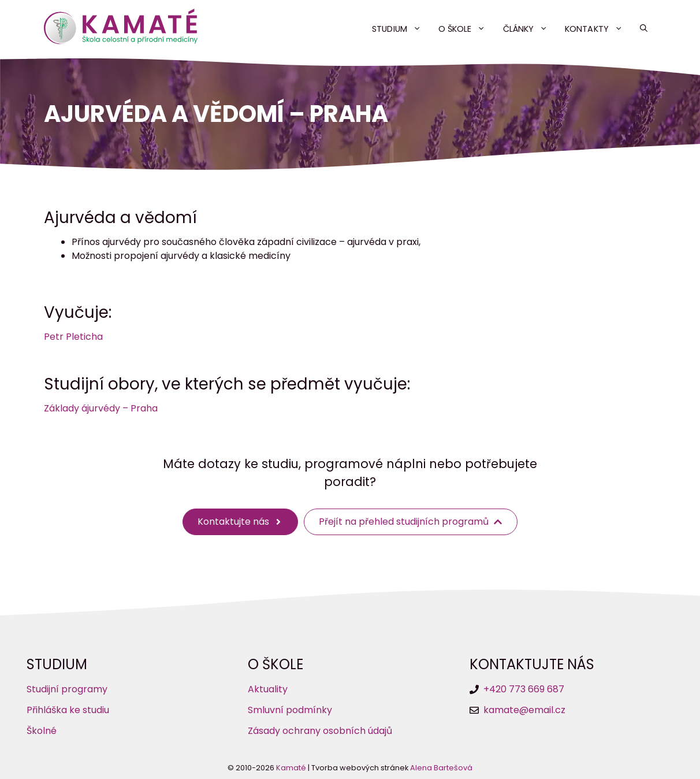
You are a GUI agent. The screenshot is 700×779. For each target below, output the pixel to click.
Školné (42, 731)
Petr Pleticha (73, 337)
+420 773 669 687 (524, 689)
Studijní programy (67, 689)
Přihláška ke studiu (68, 710)
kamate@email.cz (524, 710)
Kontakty (598, 29)
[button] (644, 29)
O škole (466, 29)
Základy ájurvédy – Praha (101, 408)
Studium (401, 29)
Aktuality (268, 689)
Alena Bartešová (441, 768)
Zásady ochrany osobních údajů (320, 731)
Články (530, 29)
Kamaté (291, 768)
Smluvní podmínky (290, 710)
